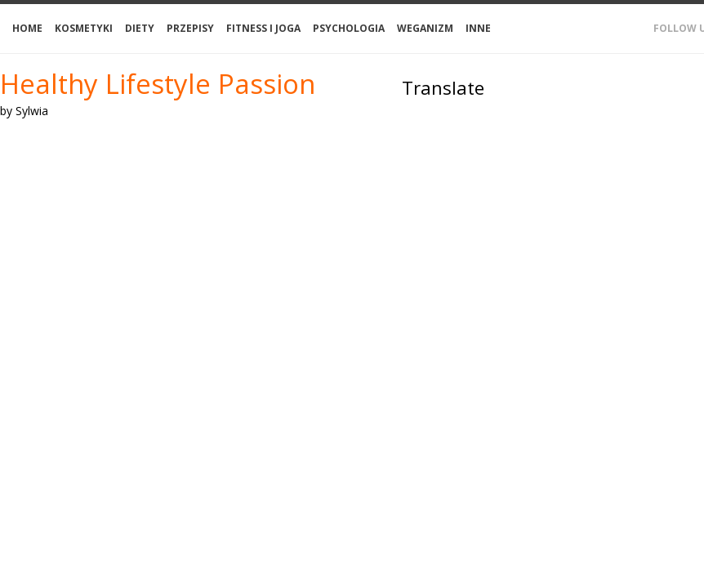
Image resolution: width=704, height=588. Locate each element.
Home (27, 28)
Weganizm (425, 28)
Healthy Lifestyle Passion (158, 84)
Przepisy (190, 28)
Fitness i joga (263, 28)
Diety (140, 28)
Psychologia (349, 28)
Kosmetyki (84, 28)
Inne (478, 28)
